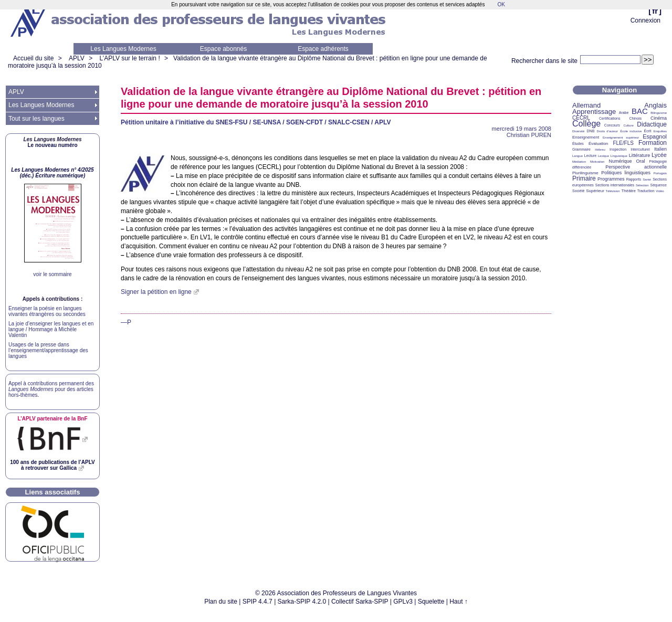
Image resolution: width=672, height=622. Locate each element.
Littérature (640, 155)
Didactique (652, 124)
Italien (660, 149)
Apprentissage (594, 112)
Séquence (658, 185)
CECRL (581, 118)
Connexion (645, 20)
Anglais (655, 105)
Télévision (613, 191)
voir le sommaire (52, 274)
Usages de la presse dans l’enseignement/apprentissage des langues (48, 350)
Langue (577, 156)
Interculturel (640, 149)
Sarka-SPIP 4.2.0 (302, 602)
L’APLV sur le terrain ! (130, 58)
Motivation (597, 162)
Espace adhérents (323, 49)
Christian (529, 135)
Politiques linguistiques (626, 173)
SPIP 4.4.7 (258, 602)
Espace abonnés (223, 49)
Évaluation (598, 144)
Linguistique (619, 156)
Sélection (642, 185)
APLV (77, 58)
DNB (591, 131)
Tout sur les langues (36, 119)
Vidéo (660, 191)
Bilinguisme (659, 113)
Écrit (647, 131)
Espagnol (655, 136)
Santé (647, 180)
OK (501, 4)
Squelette (431, 602)
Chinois (636, 118)
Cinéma (659, 118)
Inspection (618, 149)
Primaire (584, 178)
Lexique (603, 156)
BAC (640, 111)
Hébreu (600, 150)
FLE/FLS (623, 143)
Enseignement (586, 137)
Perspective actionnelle (636, 167)
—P (126, 322)
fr (655, 11)
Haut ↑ (459, 602)
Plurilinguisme (585, 173)
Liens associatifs (53, 492)
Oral (641, 161)
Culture (628, 125)
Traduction (646, 191)
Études (578, 144)
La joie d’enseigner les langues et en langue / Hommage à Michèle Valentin (51, 329)
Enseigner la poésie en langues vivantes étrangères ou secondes (47, 311)
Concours (612, 125)
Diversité (578, 131)
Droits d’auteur (607, 131)
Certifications (610, 118)
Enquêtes (660, 131)
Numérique (620, 161)
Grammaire (581, 149)
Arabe (624, 113)
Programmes (611, 179)
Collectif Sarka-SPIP (360, 602)
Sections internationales (615, 185)
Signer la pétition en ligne (156, 292)
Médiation (579, 162)
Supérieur (595, 191)
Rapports (634, 179)
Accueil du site (33, 58)
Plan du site (221, 602)
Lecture (590, 156)
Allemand (586, 105)
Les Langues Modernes (123, 49)
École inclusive (631, 131)
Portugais (660, 173)
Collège (586, 124)
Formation (653, 143)
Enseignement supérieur (621, 138)
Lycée (659, 155)
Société (578, 191)
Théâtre (628, 191)
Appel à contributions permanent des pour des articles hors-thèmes (51, 389)
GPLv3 (403, 602)
